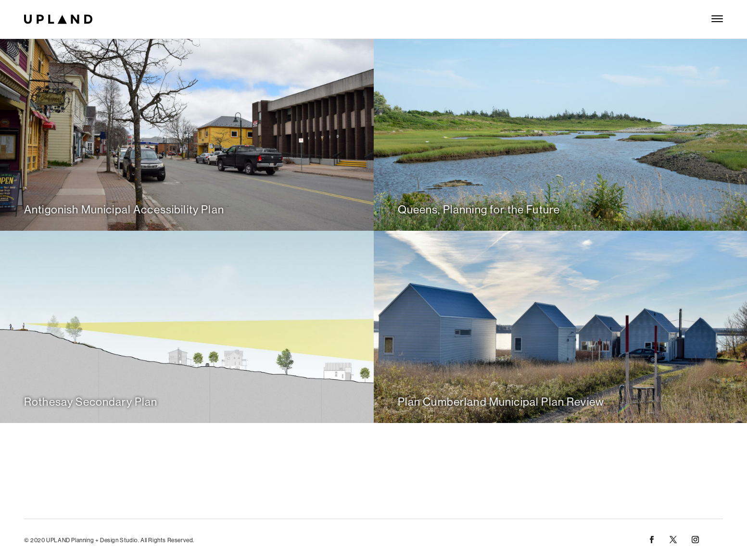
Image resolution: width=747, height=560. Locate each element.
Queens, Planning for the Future (479, 209)
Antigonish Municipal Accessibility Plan (124, 209)
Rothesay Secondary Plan (91, 402)
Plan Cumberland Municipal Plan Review (501, 402)
